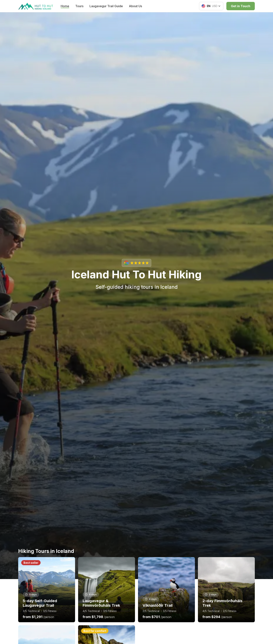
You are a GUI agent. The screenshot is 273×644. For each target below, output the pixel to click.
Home (65, 6)
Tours (79, 6)
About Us (135, 6)
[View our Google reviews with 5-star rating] (136, 263)
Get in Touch (241, 6)
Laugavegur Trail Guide (106, 6)
